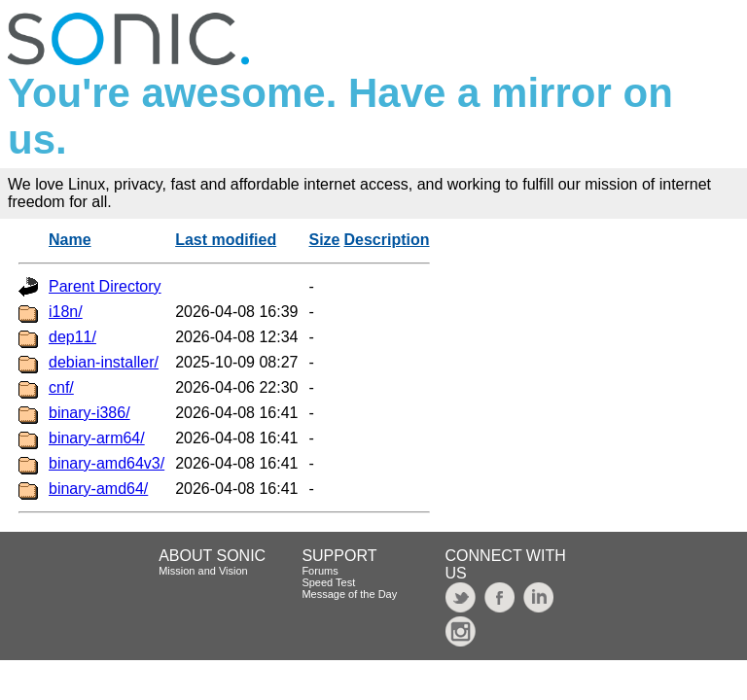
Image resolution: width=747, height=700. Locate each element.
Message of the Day (349, 594)
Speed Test (328, 582)
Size (325, 240)
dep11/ (72, 337)
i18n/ (66, 312)
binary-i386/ (89, 413)
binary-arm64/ (97, 438)
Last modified (226, 240)
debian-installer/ (104, 362)
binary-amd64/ (98, 489)
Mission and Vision (203, 571)
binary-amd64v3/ (107, 463)
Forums (320, 571)
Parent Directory (105, 286)
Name (70, 240)
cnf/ (61, 387)
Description (387, 240)
